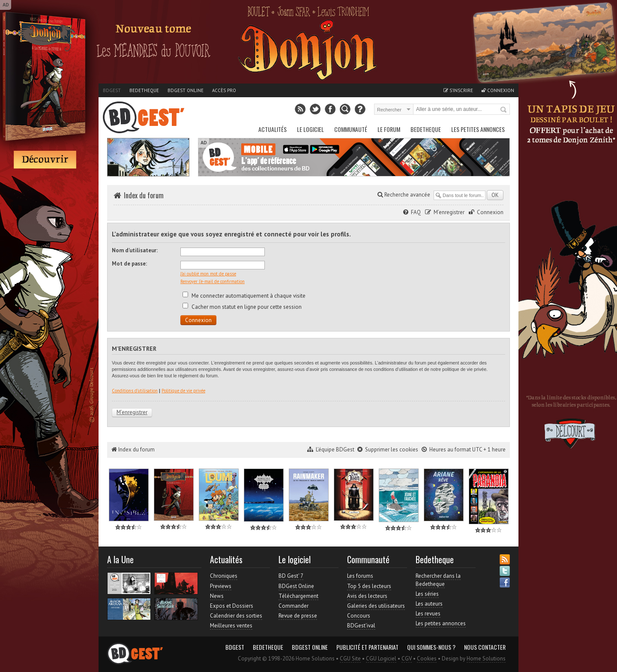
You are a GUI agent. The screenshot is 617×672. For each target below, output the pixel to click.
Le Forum (389, 129)
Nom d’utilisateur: (135, 250)
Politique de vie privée (183, 391)
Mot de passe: (129, 264)
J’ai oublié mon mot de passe (208, 274)
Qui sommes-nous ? (431, 647)
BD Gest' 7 (291, 576)
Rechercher (504, 110)
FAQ (416, 212)
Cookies (427, 659)
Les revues (428, 614)
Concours (359, 616)
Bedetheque (144, 90)
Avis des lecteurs (367, 596)
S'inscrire (458, 90)
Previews (221, 586)
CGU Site (350, 659)
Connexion (498, 90)
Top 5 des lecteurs (369, 586)
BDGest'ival (361, 626)
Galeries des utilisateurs (376, 606)
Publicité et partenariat (367, 647)
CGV (407, 659)
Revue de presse (298, 616)
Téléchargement (298, 596)
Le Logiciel (310, 129)
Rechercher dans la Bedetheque (438, 580)
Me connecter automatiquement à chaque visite (244, 296)
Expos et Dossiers (232, 606)
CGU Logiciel (381, 659)
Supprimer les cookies (392, 449)
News (217, 596)
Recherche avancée (404, 195)
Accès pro (224, 90)
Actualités (273, 129)
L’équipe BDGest (335, 449)
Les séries (427, 594)
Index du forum (144, 195)
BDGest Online (186, 90)
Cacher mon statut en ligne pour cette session (242, 307)
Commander (294, 606)
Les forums (360, 576)
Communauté (351, 129)
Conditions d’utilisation (135, 391)
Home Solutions (486, 659)
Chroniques (224, 576)
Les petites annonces (478, 129)
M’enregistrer (449, 212)
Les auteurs (429, 604)
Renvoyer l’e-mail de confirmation (213, 281)
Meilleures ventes (231, 626)
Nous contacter (485, 647)
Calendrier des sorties (236, 616)
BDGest (112, 90)
